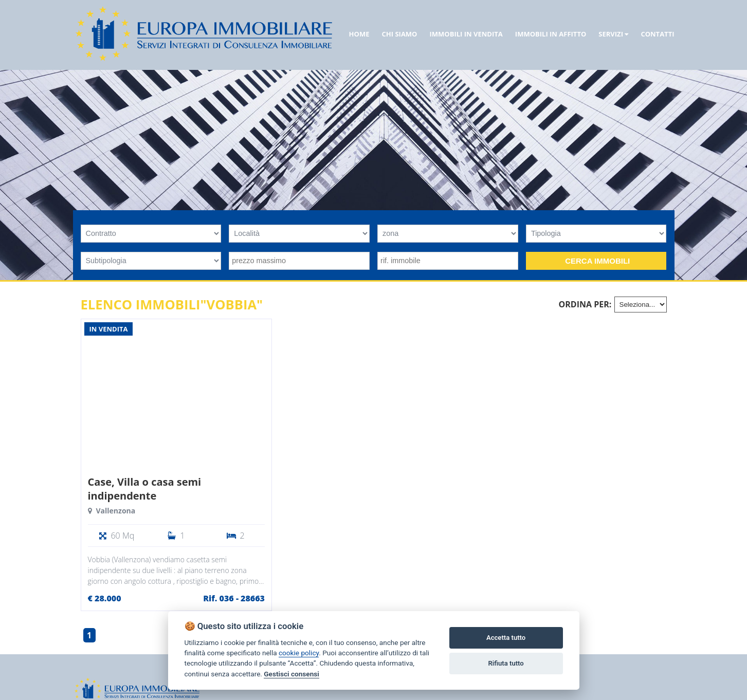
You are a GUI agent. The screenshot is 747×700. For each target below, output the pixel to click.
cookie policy (299, 653)
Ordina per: (585, 304)
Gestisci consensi (291, 674)
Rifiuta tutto (506, 663)
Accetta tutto (506, 638)
